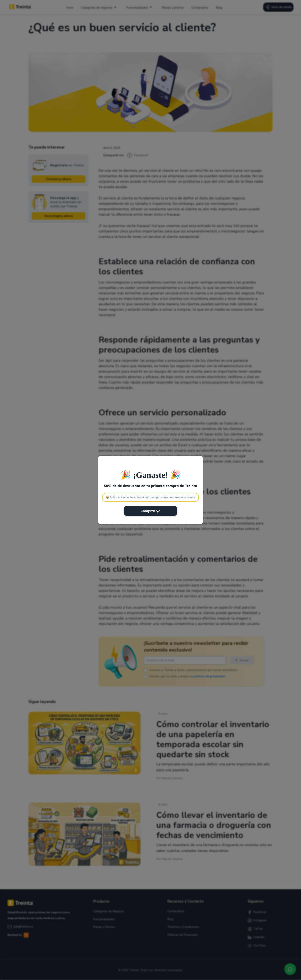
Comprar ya (150, 511)
